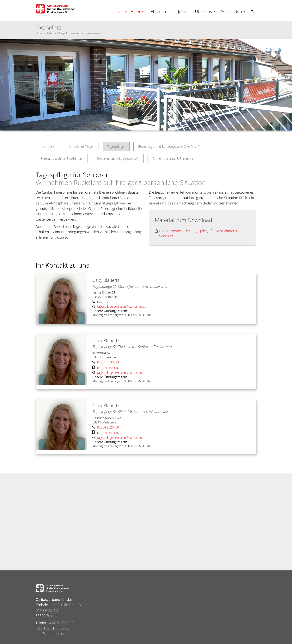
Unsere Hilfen (129, 11)
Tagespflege (92, 33)
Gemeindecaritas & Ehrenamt (173, 159)
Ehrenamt (160, 11)
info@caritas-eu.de (50, 634)
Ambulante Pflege (81, 147)
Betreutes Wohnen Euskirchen (61, 159)
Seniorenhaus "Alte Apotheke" (117, 159)
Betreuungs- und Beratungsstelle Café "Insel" (169, 147)
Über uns (203, 11)
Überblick (47, 147)
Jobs (182, 11)
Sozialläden (231, 11)
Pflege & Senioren (69, 33)
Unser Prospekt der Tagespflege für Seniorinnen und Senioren (199, 234)
